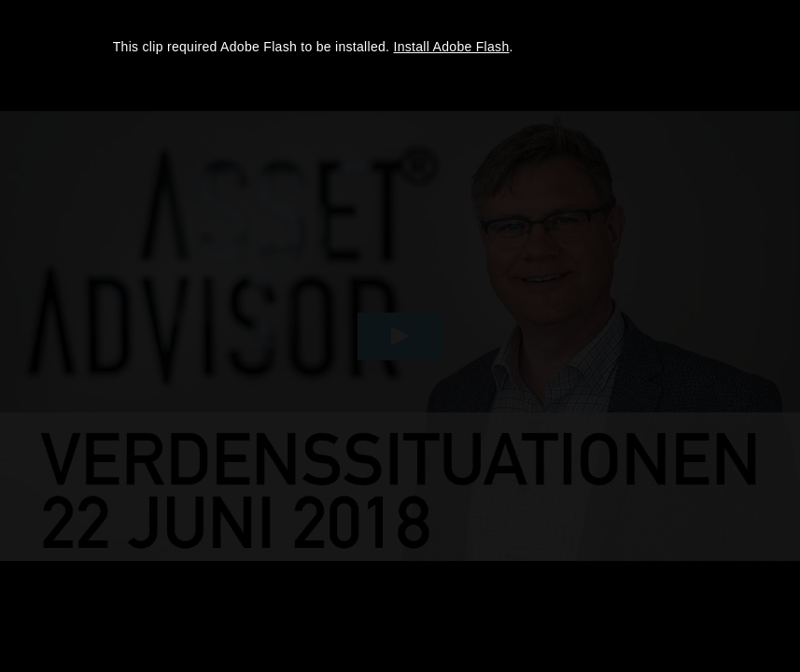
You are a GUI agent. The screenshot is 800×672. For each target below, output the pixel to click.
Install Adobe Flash (452, 47)
